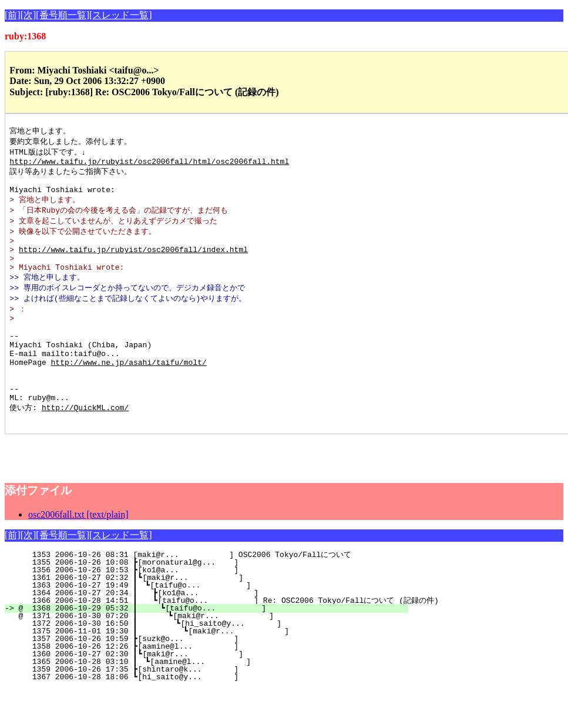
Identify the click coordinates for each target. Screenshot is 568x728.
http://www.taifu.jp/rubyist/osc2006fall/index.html (133, 263)
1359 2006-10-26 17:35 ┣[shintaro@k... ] (218, 709)
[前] (13, 15)
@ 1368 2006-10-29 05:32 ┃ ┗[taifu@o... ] (213, 648)
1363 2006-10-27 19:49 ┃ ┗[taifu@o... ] (214, 625)
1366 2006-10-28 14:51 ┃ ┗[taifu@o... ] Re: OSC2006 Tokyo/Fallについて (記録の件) (228, 640)
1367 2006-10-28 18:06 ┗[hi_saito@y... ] (218, 716)
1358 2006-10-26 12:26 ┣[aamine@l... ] (218, 686)
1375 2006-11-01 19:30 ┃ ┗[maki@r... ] (211, 670)
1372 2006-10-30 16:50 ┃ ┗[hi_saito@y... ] (211, 663)
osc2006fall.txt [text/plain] (78, 554)
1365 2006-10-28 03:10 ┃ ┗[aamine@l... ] (214, 701)
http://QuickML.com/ (85, 445)
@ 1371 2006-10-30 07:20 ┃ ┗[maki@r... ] (212, 655)
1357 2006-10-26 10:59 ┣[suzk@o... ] (218, 678)
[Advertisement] (142, 491)
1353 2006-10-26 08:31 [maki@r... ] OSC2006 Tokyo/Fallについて (217, 594)
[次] (28, 15)
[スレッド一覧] (121, 15)
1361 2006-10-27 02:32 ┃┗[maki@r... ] (215, 617)
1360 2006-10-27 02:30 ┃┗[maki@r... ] (215, 693)
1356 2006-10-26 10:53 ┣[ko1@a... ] (218, 609)
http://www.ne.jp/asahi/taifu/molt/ (129, 392)
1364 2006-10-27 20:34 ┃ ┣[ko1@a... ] (214, 632)
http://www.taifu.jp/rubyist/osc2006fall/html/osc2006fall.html (149, 165)
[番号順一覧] (63, 15)
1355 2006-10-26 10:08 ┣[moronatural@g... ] (218, 602)
